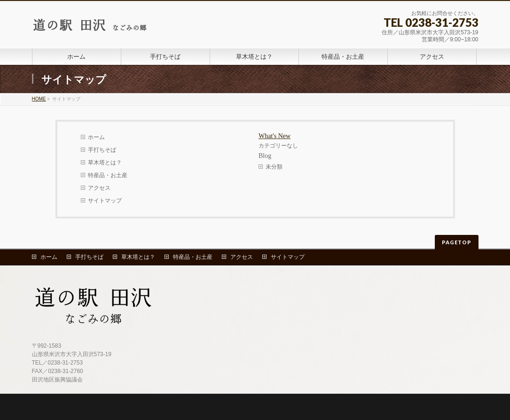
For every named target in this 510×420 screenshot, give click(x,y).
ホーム (96, 137)
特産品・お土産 (108, 175)
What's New (275, 136)
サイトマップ (105, 201)
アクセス (99, 188)
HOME (39, 99)
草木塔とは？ (105, 163)
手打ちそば (102, 150)
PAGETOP (457, 242)
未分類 (274, 167)
